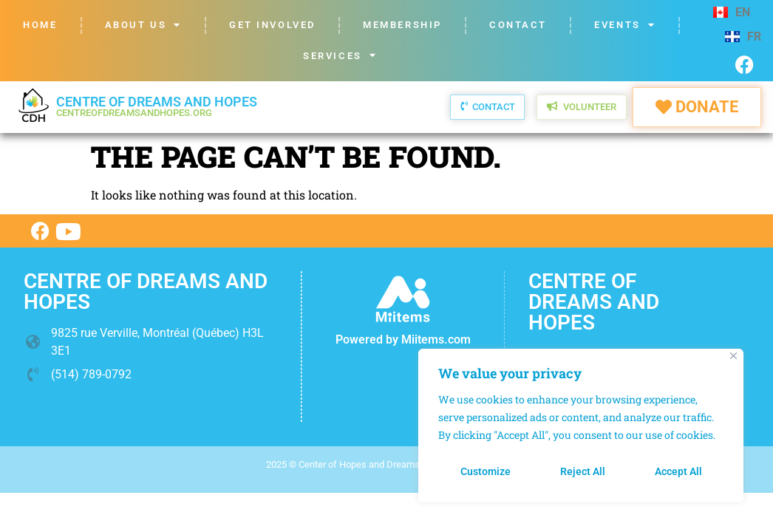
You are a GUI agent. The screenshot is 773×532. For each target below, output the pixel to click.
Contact (518, 25)
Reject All (583, 471)
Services (340, 56)
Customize (486, 471)
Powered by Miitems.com (403, 340)
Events (625, 25)
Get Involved (272, 25)
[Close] (733, 356)
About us (143, 25)
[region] (581, 426)
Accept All (678, 471)
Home (40, 25)
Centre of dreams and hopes (157, 106)
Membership (402, 25)
